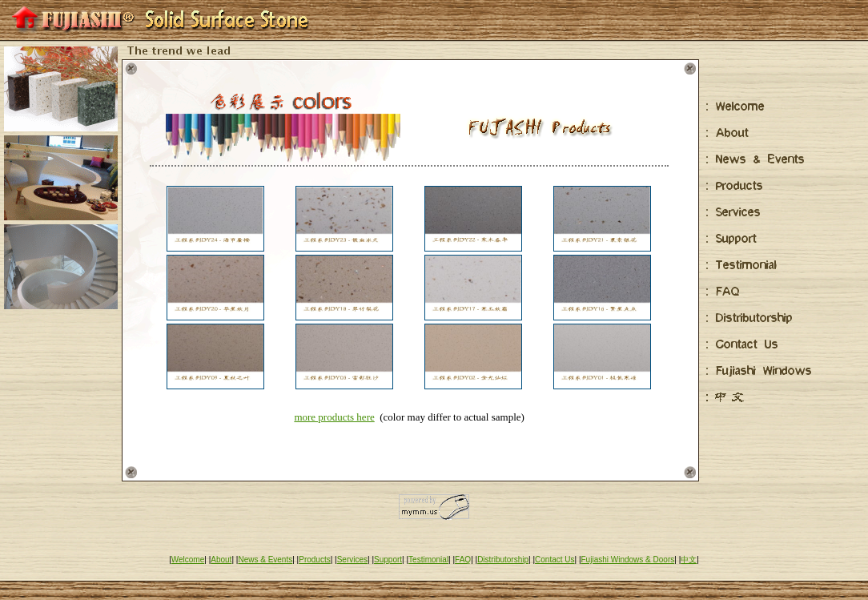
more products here (334, 417)
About (221, 560)
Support (388, 560)
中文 (689, 560)
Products (314, 560)
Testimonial (428, 560)
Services (352, 560)
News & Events (265, 560)
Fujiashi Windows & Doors (628, 560)
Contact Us (555, 560)
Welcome (188, 560)
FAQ (463, 560)
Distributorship (503, 560)
